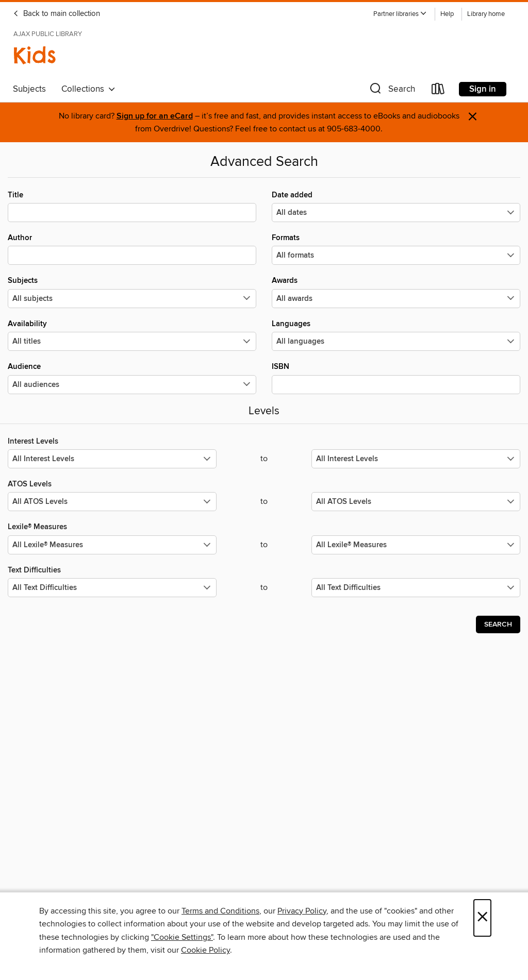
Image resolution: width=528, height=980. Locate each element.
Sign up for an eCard (155, 116)
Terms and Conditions (220, 911)
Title (132, 206)
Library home (486, 14)
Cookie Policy (205, 950)
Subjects (29, 89)
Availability (132, 335)
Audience (132, 378)
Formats (396, 249)
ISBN (396, 378)
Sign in (483, 89)
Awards (396, 292)
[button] (400, 14)
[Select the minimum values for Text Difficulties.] (112, 588)
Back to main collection (56, 14)
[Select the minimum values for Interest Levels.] (112, 459)
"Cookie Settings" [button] (182, 937)
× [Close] (482, 918)
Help (447, 14)
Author (132, 249)
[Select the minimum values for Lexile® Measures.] (112, 545)
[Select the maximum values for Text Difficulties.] (416, 588)
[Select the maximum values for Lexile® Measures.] (416, 545)
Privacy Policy (302, 911)
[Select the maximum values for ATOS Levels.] (416, 502)
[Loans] (438, 91)
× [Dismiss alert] (473, 117)
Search (498, 624)
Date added (396, 206)
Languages (396, 335)
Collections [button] (88, 89)
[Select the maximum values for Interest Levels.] (416, 459)
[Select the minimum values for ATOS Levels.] (112, 502)
